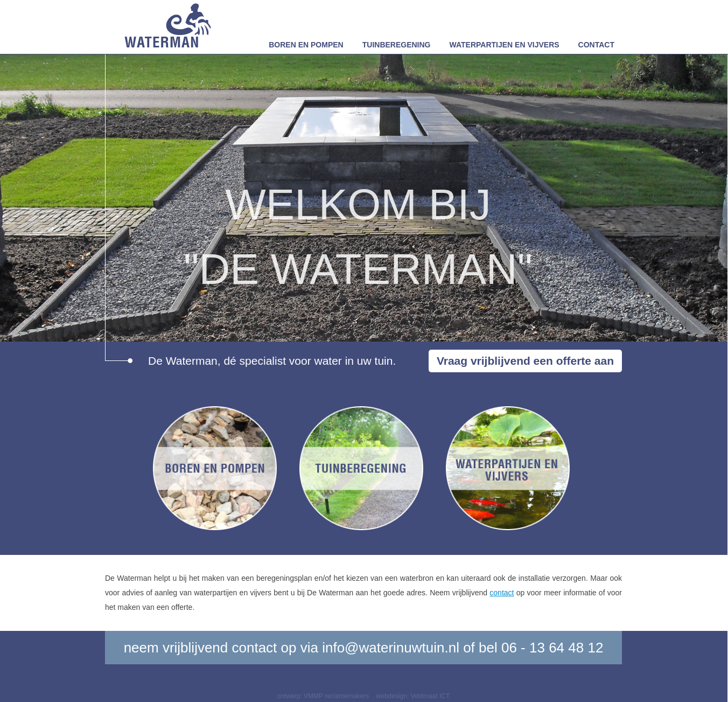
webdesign (392, 696)
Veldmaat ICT (430, 696)
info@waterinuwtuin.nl (391, 648)
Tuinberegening (397, 45)
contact (502, 593)
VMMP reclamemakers (336, 696)
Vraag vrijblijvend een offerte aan (525, 361)
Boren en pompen (306, 45)
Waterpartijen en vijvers (505, 45)
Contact (596, 45)
